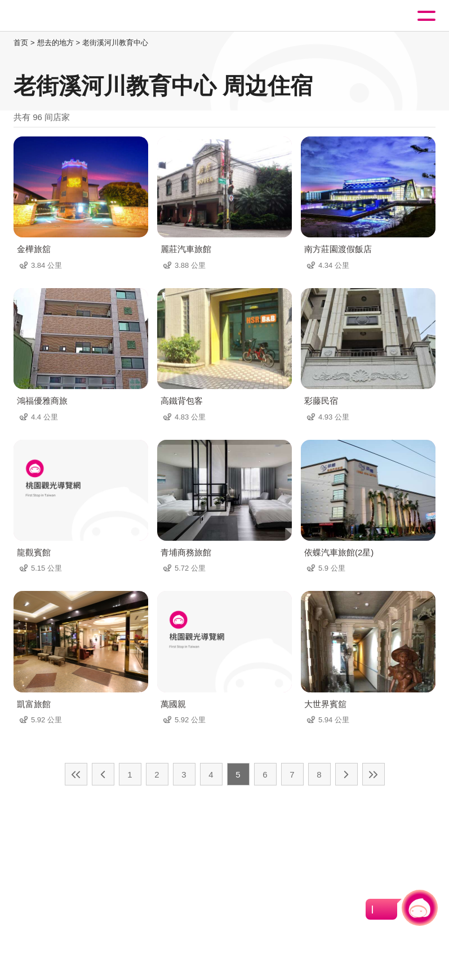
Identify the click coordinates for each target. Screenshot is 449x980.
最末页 (374, 774)
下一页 (346, 774)
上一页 (103, 774)
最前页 (76, 774)
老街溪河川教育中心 (115, 43)
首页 (21, 43)
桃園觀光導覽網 (55, 16)
